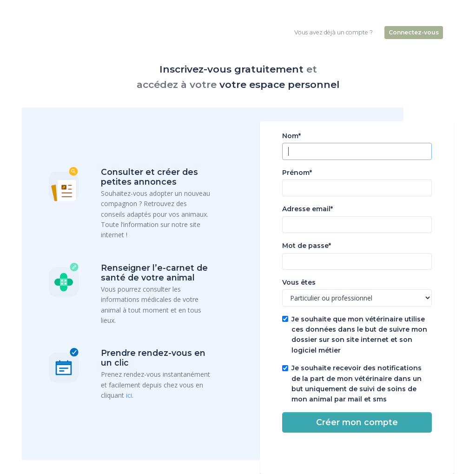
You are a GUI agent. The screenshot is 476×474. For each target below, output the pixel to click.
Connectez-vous (414, 32)
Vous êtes (299, 282)
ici (129, 395)
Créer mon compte (357, 422)
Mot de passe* (307, 246)
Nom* (291, 136)
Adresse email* (307, 209)
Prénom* (297, 173)
